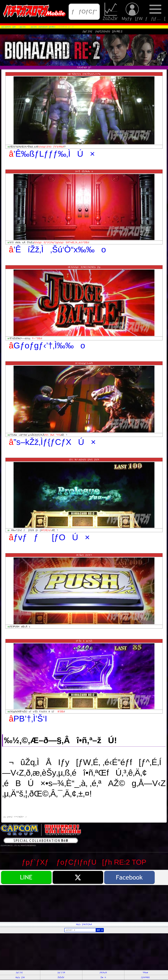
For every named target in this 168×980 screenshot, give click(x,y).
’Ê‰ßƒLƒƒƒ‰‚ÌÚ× (54, 154)
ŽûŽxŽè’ (111, 12)
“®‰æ (145, 973)
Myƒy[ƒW (132, 12)
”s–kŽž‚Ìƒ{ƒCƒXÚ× (55, 442)
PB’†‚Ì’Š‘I (30, 719)
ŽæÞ (103, 977)
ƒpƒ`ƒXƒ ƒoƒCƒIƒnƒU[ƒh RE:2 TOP (84, 862)
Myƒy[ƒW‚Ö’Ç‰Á (84, 924)
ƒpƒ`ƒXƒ (20, 973)
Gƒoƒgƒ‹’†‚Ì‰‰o (49, 345)
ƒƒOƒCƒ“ (84, 12)
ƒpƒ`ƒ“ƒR (61, 973)
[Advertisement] (79, 903)
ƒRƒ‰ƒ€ (103, 973)
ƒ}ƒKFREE (145, 977)
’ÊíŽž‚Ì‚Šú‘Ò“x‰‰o (60, 249)
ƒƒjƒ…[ (155, 12)
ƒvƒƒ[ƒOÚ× (52, 537)
